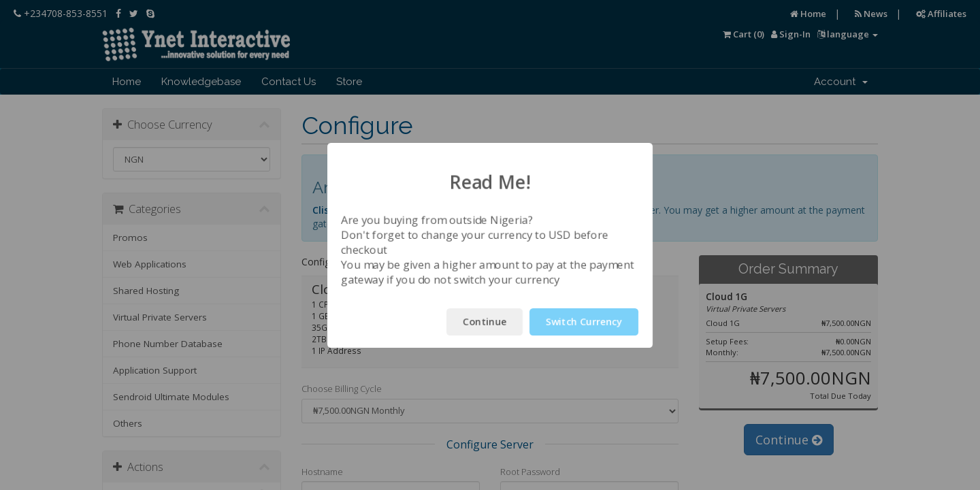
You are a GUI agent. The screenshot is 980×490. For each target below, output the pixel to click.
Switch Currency (584, 322)
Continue (485, 322)
